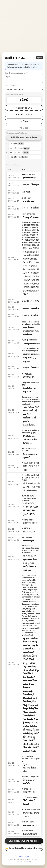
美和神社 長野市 (28, 520)
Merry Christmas (28, 214)
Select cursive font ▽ (13, 85)
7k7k (24, 79)
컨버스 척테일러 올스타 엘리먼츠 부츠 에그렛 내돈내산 (31, 478)
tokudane (26, 208)
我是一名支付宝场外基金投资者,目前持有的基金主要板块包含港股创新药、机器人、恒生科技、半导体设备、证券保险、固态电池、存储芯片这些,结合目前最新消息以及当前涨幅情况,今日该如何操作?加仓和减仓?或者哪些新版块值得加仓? (31, 234)
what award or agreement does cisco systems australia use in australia (30, 549)
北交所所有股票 (28, 831)
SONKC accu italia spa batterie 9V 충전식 (30, 431)
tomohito (26, 316)
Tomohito (26, 308)
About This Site (24, 856)
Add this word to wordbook (24, 137)
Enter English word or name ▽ (16, 73)
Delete (21, 144)
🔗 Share (24, 121)
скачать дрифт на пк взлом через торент (30, 350)
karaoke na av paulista (31, 777)
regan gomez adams (30, 340)
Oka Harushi (27, 198)
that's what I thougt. (30, 797)
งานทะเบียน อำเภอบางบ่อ (31, 809)
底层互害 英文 (27, 528)
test (23, 192)
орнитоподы (27, 537)
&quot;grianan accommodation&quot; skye (31, 759)
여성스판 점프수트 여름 (30, 463)
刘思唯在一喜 (27, 789)
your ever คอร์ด (28, 822)
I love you (26, 184)
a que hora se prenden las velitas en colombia (31, 323)
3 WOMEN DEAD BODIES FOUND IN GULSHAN (29, 498)
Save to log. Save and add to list (24, 841)
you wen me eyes (29, 174)
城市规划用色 (27, 374)
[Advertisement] (23, 26)
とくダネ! (25, 301)
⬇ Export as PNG (24, 115)
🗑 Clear (24, 128)
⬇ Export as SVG (24, 108)
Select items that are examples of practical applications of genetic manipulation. (31, 400)
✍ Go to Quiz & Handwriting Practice (24, 848)
